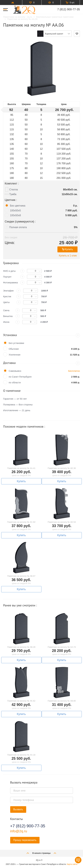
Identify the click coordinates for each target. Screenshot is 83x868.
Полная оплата (18, 227)
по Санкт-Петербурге (20, 377)
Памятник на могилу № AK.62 (21, 701)
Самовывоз (15, 371)
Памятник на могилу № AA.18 (21, 755)
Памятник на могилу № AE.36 (62, 468)
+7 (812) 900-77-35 (28, 826)
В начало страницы (41, 853)
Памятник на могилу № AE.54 (62, 522)
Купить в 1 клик (68, 256)
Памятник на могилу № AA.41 (21, 468)
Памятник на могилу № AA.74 (62, 647)
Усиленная (15, 355)
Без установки (16, 343)
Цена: (10, 243)
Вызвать (18, 809)
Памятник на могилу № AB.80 (62, 701)
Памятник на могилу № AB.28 (21, 647)
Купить (67, 249)
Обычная (14, 349)
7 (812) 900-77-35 (69, 9)
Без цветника (18, 206)
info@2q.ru (19, 831)
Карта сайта (72, 864)
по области (15, 382)
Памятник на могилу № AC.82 (21, 522)
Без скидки (11, 237)
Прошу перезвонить (25, 840)
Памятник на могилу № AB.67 (21, 576)
